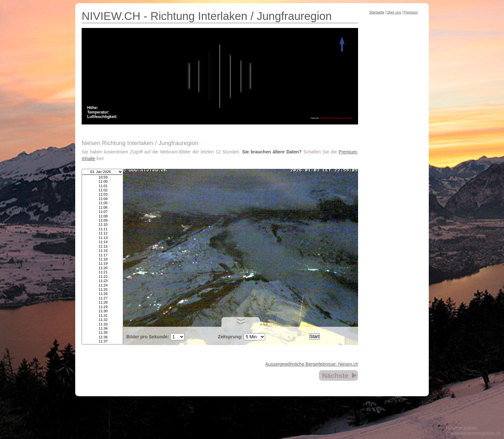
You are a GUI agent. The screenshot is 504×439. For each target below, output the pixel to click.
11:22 (102, 277)
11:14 (102, 242)
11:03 (102, 194)
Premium (411, 12)
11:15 (102, 247)
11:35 (102, 333)
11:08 (102, 216)
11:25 (102, 290)
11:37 (102, 341)
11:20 (102, 268)
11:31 (102, 316)
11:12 (102, 233)
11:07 (102, 212)
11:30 (102, 311)
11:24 (102, 285)
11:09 (102, 220)
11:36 (102, 337)
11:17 (102, 255)
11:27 (102, 298)
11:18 (102, 259)
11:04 (102, 199)
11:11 (102, 229)
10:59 (102, 177)
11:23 (102, 281)
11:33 (102, 324)
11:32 (102, 320)
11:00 (102, 182)
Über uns (394, 12)
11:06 (102, 208)
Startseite (377, 12)
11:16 (102, 251)
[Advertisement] (393, 117)
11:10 (102, 225)
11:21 (102, 272)
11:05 (102, 203)
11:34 (102, 329)
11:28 (102, 302)
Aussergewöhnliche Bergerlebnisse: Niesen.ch (312, 364)
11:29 (102, 307)
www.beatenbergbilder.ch (476, 433)
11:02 (102, 190)
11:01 (102, 186)
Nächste (335, 375)
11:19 (102, 264)
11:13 (102, 238)
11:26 (102, 294)
